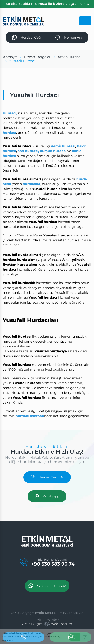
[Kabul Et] (74, 637)
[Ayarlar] (85, 637)
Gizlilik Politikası (47, 620)
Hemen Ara (69, 37)
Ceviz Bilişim (32, 624)
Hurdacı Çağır (27, 37)
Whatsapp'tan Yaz (47, 586)
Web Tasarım (61, 624)
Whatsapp (47, 496)
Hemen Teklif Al (47, 477)
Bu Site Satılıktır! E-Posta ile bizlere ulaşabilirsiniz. (47, 4)
